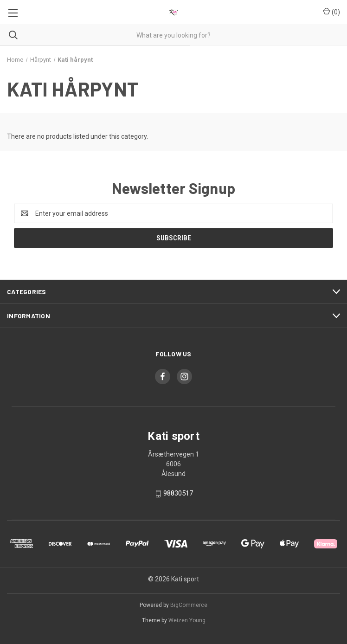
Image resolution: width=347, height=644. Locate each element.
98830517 (178, 493)
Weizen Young (187, 620)
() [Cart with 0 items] (331, 12)
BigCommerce (189, 605)
